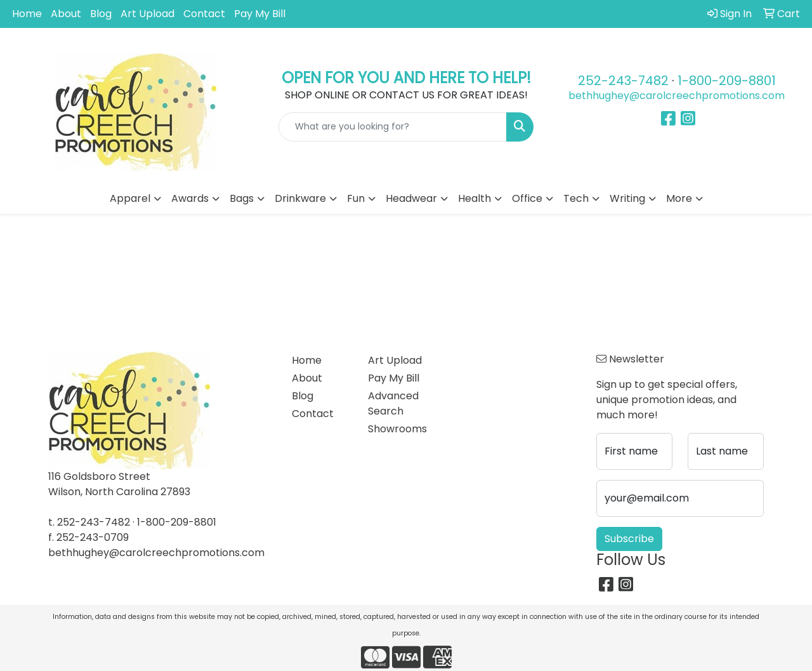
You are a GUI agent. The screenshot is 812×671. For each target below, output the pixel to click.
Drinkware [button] (300, 198)
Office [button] (527, 198)
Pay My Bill (260, 14)
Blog (101, 14)
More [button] (679, 198)
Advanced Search (393, 403)
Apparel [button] (130, 198)
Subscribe (629, 539)
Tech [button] (576, 198)
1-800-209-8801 (727, 81)
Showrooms (397, 429)
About (66, 14)
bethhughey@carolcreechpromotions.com (677, 96)
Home (27, 14)
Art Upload (147, 14)
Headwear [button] (411, 198)
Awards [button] (190, 198)
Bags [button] (242, 198)
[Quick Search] (393, 127)
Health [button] (475, 198)
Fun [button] (356, 198)
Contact (204, 14)
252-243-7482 (623, 81)
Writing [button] (627, 198)
